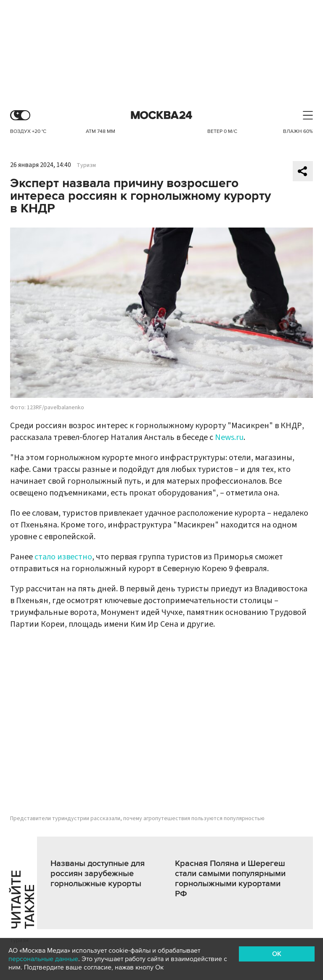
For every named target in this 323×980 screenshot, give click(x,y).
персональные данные (43, 959)
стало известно (63, 557)
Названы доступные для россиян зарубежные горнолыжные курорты (98, 874)
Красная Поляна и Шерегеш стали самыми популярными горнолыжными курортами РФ (230, 879)
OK (277, 954)
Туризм (86, 165)
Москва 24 (161, 115)
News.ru (229, 437)
